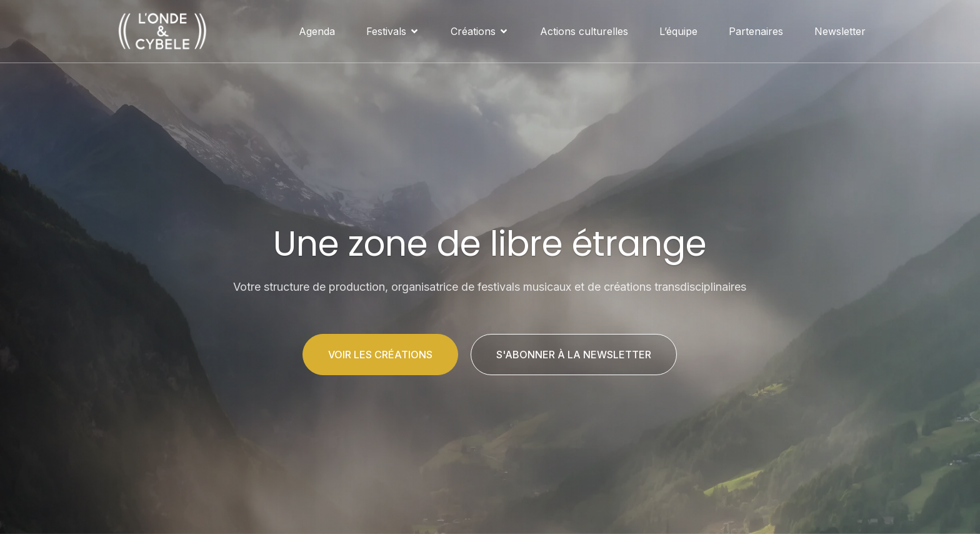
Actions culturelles (584, 31)
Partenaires (756, 31)
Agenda (317, 31)
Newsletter (840, 31)
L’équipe (678, 31)
